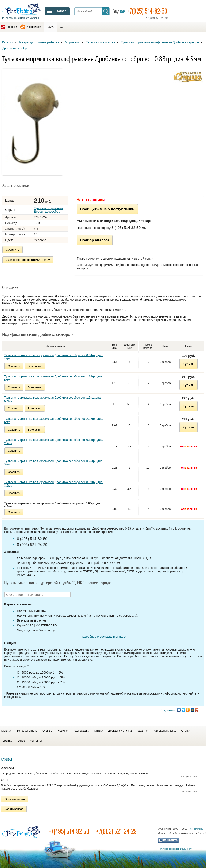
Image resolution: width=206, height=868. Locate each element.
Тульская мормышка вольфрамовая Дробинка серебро (160, 42)
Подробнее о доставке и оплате (103, 637)
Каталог (8, 42)
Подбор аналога (95, 240)
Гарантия (143, 731)
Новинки (12, 27)
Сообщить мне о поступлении (107, 209)
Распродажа (34, 27)
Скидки (99, 731)
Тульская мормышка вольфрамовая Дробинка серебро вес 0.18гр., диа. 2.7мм (54, 442)
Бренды (8, 741)
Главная (6, 731)
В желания (35, 366)
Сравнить (12, 250)
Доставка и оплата (120, 731)
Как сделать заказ (165, 731)
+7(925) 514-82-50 (147, 11)
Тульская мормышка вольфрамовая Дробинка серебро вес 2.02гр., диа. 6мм (54, 420)
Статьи (186, 731)
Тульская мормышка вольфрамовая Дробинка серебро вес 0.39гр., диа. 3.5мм (54, 484)
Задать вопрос (14, 809)
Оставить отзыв (15, 799)
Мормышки (73, 42)
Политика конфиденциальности (175, 849)
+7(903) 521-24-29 (117, 831)
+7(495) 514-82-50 (69, 831)
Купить (188, 364)
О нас (21, 741)
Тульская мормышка (101, 42)
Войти (50, 27)
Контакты (36, 741)
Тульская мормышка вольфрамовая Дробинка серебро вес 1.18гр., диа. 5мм (54, 378)
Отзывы (47, 731)
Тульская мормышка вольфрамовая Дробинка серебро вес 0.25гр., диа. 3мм (54, 463)
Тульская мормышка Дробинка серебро (48, 210)
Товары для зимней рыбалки (39, 42)
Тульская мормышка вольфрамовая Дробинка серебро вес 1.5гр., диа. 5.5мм (53, 399)
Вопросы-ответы (27, 731)
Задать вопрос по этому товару (28, 260)
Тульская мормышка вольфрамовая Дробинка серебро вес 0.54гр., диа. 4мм (54, 357)
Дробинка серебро (15, 48)
